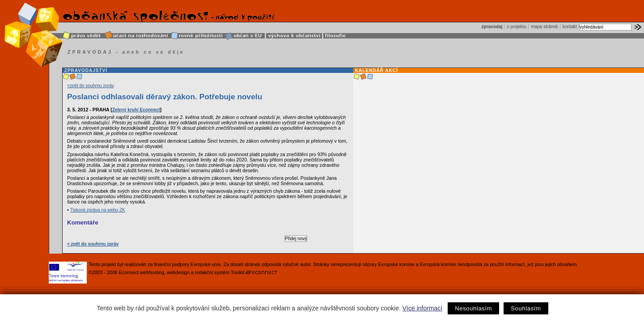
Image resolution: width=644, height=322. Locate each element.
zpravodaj (492, 27)
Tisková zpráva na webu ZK (98, 210)
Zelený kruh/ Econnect (136, 110)
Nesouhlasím (473, 308)
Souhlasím (526, 308)
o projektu (517, 27)
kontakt (570, 27)
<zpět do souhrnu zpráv (91, 86)
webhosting (152, 272)
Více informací (422, 308)
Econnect (129, 272)
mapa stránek (544, 27)
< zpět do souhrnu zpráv (93, 244)
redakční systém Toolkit (220, 272)
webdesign (178, 272)
